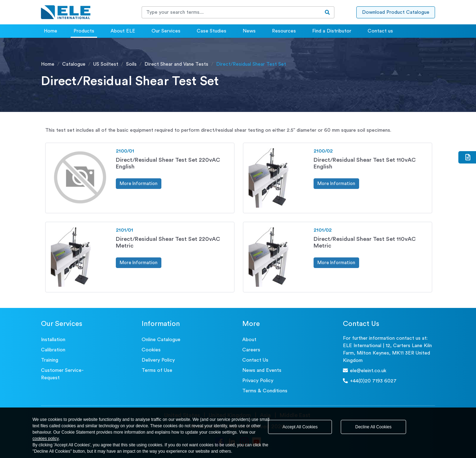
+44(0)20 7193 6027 (370, 381)
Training (50, 360)
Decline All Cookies (373, 427)
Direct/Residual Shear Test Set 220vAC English (168, 163)
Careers (251, 350)
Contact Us (255, 360)
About (249, 340)
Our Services (166, 31)
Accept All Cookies (300, 427)
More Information (139, 183)
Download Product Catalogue (396, 12)
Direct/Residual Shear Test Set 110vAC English (365, 163)
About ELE (123, 31)
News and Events (262, 370)
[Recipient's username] (231, 12)
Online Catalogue (161, 340)
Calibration (53, 350)
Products (84, 31)
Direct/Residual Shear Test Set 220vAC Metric (168, 242)
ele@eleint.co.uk (365, 371)
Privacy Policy (258, 381)
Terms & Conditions (265, 391)
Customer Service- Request (62, 374)
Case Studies (212, 31)
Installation (53, 340)
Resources (284, 31)
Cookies (151, 350)
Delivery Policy (158, 360)
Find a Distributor (332, 31)
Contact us (380, 31)
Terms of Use (157, 370)
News (249, 31)
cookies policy (46, 439)
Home (50, 31)
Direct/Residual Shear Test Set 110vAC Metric (365, 242)
